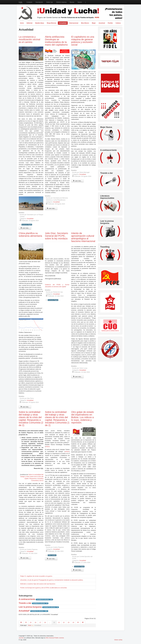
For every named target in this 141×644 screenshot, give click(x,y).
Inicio (22, 23)
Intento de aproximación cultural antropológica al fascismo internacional (83, 237)
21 (59, 622)
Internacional (74, 23)
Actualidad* (24, 611)
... (50, 622)
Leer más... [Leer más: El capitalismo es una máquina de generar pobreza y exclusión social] (77, 181)
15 (31, 622)
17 (40, 622)
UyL (21, 2)
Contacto (29, 2)
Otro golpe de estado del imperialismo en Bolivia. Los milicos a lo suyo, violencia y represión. (83, 417)
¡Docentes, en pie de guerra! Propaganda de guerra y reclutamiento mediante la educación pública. (52, 580)
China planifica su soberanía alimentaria (30, 235)
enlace (48, 447)
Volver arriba (118, 640)
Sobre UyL (50, 2)
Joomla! (21, 638)
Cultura (118, 23)
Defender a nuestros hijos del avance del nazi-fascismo (38, 584)
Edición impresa (61, 2)
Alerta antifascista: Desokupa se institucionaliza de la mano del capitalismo (56, 41)
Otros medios (52, 555)
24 (73, 622)
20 (54, 622)
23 (69, 622)
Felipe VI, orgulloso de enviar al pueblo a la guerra (36, 576)
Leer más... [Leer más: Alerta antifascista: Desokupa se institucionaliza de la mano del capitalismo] (51, 208)
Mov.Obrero (85, 23)
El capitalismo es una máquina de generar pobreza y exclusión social (83, 41)
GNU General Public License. (55, 638)
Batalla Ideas (40, 23)
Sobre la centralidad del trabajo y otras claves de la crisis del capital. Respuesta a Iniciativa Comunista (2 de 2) (31, 419)
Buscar (72, 2)
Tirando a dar (25, 603)
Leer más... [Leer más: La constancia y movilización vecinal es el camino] (25, 228)
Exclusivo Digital (27, 225)
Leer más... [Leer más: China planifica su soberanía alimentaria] (25, 407)
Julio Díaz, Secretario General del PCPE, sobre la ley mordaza (56, 236)
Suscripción (39, 2)
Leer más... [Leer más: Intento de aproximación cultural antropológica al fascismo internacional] (77, 377)
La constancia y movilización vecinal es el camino (29, 39)
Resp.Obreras (51, 23)
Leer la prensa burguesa (30, 607)
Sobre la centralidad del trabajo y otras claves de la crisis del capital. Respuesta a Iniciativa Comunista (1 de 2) (57, 419)
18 (45, 622)
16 (35, 622)
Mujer (94, 23)
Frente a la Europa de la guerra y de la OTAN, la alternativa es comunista (43, 588)
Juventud (102, 23)
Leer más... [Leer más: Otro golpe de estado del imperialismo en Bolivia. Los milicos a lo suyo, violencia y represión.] (77, 570)
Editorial (30, 23)
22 (64, 622)
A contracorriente (27, 599)
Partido (110, 23)
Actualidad (63, 23)
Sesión (80, 2)
